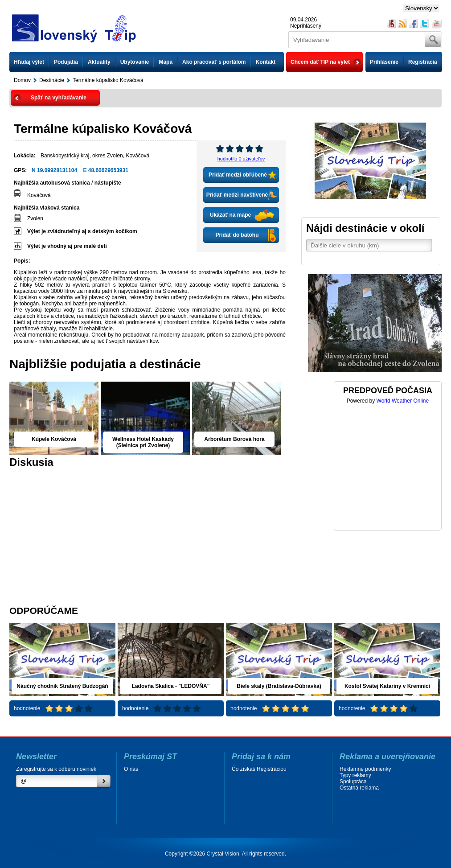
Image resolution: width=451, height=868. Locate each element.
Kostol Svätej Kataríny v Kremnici (387, 686)
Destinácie (52, 80)
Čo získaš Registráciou (259, 769)
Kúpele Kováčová (54, 439)
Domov (22, 80)
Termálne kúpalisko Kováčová (108, 80)
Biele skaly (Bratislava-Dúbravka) (279, 686)
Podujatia (66, 62)
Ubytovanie (135, 62)
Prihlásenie (384, 62)
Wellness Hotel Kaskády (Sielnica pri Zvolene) (143, 442)
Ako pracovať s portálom (214, 62)
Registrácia (423, 62)
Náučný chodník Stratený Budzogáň (62, 686)
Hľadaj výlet (29, 62)
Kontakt (266, 62)
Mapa (166, 62)
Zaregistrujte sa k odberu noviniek (56, 769)
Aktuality (99, 62)
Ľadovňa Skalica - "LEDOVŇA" (171, 686)
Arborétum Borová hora (234, 439)
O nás (131, 769)
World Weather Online (403, 401)
